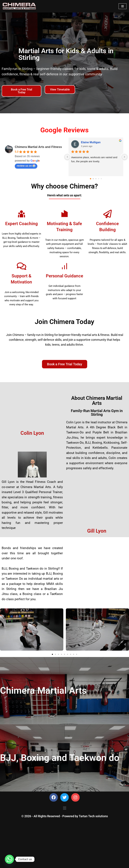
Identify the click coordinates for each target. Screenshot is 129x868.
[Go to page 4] (101, 179)
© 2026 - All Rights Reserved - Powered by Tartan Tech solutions (65, 865)
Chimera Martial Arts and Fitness (38, 147)
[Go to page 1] (93, 179)
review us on (26, 166)
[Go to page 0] (91, 179)
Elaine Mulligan (91, 142)
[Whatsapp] (9, 859)
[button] (52, 656)
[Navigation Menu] (123, 6)
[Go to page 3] (99, 179)
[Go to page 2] (96, 179)
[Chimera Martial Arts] (19, 6)
